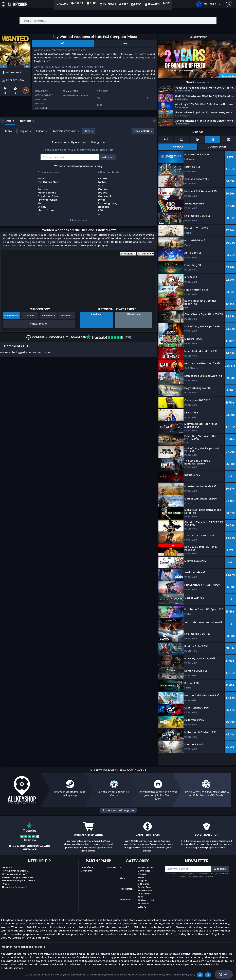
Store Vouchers (146, 867)
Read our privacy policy (184, 975)
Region (24, 149)
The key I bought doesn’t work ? (19, 877)
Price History (24, 138)
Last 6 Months (48, 333)
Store (8, 149)
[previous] (4, 67)
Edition (40, 149)
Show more (202, 83)
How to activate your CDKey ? (18, 881)
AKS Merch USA (146, 900)
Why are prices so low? (14, 874)
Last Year (30, 333)
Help (223, 974)
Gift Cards (143, 884)
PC (121, 867)
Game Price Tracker (144, 872)
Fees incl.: (142, 149)
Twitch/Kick (87, 867)
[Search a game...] (118, 21)
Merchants (86, 871)
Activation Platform (64, 149)
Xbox (122, 878)
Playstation (126, 889)
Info (63, 43)
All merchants (78, 238)
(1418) (109, 355)
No (208, 975)
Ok (200, 975)
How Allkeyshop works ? (15, 871)
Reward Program (142, 879)
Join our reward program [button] (118, 810)
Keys (87, 149)
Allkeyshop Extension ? (14, 887)
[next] (27, 67)
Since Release (11, 333)
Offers (7, 138)
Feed (126, 43)
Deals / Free (144, 887)
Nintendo (125, 900)
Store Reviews (145, 890)
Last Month (66, 333)
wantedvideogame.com (75, 95)
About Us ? (8, 867)
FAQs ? (5, 884)
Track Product (39, 342)
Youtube (111, 867)
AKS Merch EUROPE (143, 905)
